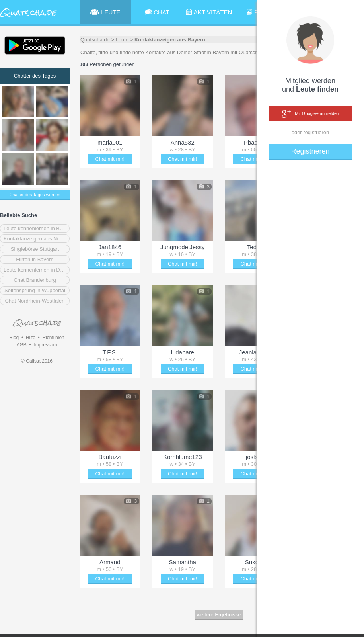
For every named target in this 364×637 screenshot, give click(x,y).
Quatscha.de (95, 40)
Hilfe (31, 338)
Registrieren (310, 151)
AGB (21, 345)
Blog (14, 338)
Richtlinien (53, 338)
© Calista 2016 (37, 361)
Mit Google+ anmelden (310, 114)
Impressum (45, 345)
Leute (122, 40)
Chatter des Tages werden (35, 195)
